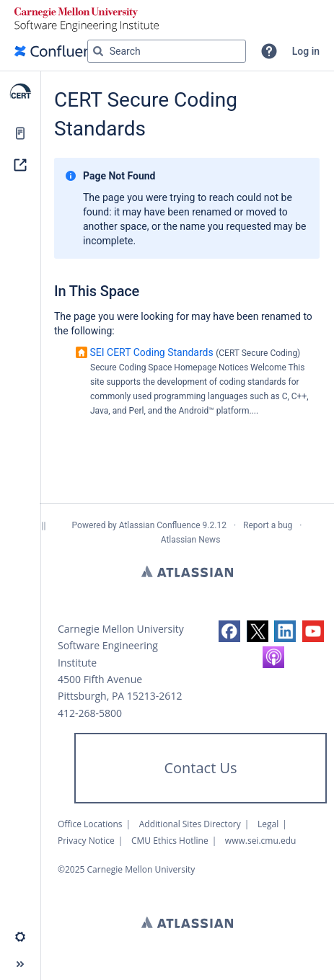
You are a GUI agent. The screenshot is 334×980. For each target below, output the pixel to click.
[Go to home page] (61, 51)
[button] (269, 51)
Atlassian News (191, 540)
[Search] (98, 51)
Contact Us (200, 768)
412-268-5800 (90, 713)
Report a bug (268, 525)
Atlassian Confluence (160, 525)
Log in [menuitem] (306, 51)
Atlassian (187, 571)
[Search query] (167, 51)
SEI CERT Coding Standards (151, 352)
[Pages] (20, 133)
